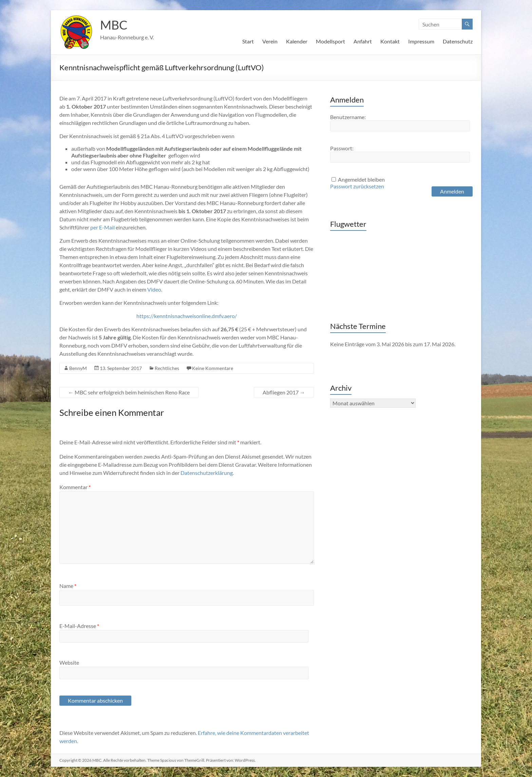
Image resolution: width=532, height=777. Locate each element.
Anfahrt (363, 41)
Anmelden (452, 191)
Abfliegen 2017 (284, 392)
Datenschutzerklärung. (207, 473)
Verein (270, 41)
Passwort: (342, 148)
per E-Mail (102, 227)
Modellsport (330, 41)
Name (68, 586)
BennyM (78, 368)
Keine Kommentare (213, 368)
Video (154, 289)
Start (248, 41)
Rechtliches (167, 368)
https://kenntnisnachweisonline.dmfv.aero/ (187, 316)
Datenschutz (458, 41)
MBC (114, 25)
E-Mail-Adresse (79, 626)
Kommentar (75, 487)
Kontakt (390, 41)
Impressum (421, 41)
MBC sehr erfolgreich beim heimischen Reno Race (129, 392)
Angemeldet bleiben (361, 179)
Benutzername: (348, 117)
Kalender (297, 41)
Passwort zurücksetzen (357, 186)
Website (69, 662)
